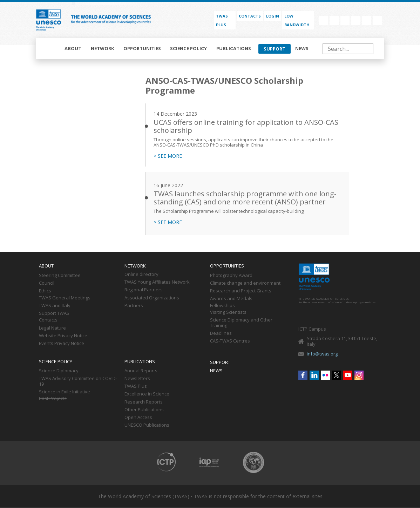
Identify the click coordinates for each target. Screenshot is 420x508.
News (302, 48)
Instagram (378, 20)
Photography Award (231, 276)
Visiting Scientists (228, 312)
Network (103, 48)
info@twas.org (322, 354)
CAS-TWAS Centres (230, 341)
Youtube (367, 20)
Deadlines (221, 333)
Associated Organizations (152, 298)
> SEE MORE (168, 156)
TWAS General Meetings (65, 298)
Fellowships (222, 306)
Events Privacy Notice (62, 344)
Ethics (45, 291)
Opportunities (142, 48)
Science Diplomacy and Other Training (241, 323)
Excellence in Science (147, 394)
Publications (234, 48)
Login (273, 16)
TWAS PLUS (222, 20)
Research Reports (144, 402)
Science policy (188, 48)
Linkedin (334, 20)
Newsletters (137, 379)
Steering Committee (60, 276)
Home (51, 49)
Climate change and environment (245, 283)
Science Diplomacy (59, 371)
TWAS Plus (136, 386)
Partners (134, 306)
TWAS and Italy (55, 306)
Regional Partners (144, 290)
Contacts (250, 16)
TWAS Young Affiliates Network (157, 282)
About (73, 48)
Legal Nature (52, 328)
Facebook (323, 20)
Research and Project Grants (241, 291)
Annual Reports (141, 371)
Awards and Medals (231, 299)
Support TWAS (54, 313)
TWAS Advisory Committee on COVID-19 (78, 381)
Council (47, 283)
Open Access (138, 418)
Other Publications (144, 410)
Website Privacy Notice (63, 336)
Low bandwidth (297, 20)
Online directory (141, 275)
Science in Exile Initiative (65, 392)
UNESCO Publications (147, 425)
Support (275, 49)
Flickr (345, 20)
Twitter (356, 20)
